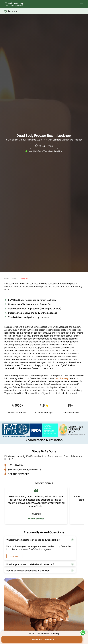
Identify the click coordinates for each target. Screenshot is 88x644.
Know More (14, 556)
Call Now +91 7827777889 (42, 639)
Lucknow (14, 279)
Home (7, 279)
